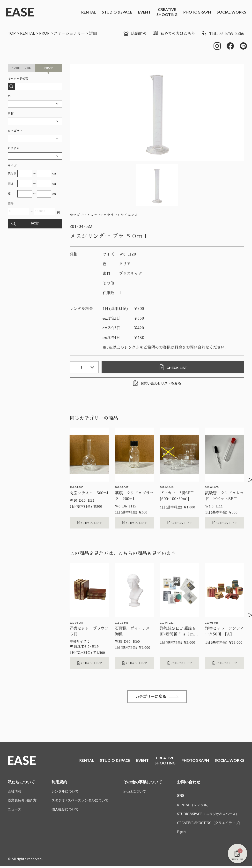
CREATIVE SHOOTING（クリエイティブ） (210, 823)
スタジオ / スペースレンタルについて (80, 800)
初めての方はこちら (174, 34)
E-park (182, 832)
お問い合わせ (189, 782)
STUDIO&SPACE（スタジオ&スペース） (208, 814)
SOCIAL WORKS (231, 12)
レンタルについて (65, 791)
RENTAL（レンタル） (194, 805)
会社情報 (15, 791)
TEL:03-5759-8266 (223, 34)
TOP (12, 33)
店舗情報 (135, 34)
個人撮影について (65, 809)
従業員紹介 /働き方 (22, 800)
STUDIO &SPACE (117, 12)
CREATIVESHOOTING (167, 12)
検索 (35, 224)
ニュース (15, 809)
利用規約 (59, 782)
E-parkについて (135, 791)
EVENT (144, 12)
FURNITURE (21, 68)
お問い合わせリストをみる (157, 383)
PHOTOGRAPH (197, 12)
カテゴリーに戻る (157, 697)
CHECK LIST (173, 367)
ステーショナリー (69, 33)
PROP (44, 33)
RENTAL (89, 12)
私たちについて (21, 782)
